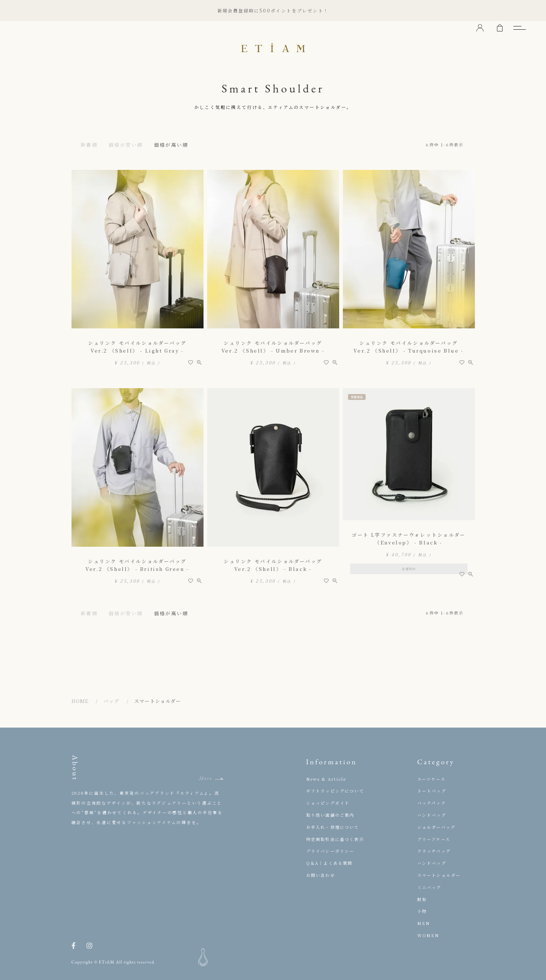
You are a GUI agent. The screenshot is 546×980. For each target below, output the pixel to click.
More (206, 778)
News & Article (326, 779)
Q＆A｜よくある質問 (329, 863)
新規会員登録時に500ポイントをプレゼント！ (273, 10)
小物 (422, 911)
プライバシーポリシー (330, 851)
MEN (424, 923)
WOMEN (428, 935)
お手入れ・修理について (333, 827)
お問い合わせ (321, 875)
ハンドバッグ (432, 815)
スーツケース (431, 779)
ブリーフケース (434, 839)
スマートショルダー (439, 875)
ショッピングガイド (328, 803)
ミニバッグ (429, 887)
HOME (80, 701)
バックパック (432, 803)
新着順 (89, 145)
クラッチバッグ (434, 851)
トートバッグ (432, 791)
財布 (422, 899)
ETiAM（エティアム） (273, 48)
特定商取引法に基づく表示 (335, 839)
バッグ (111, 701)
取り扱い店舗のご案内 (330, 815)
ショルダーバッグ (437, 827)
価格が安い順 (126, 145)
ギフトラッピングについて (335, 791)
